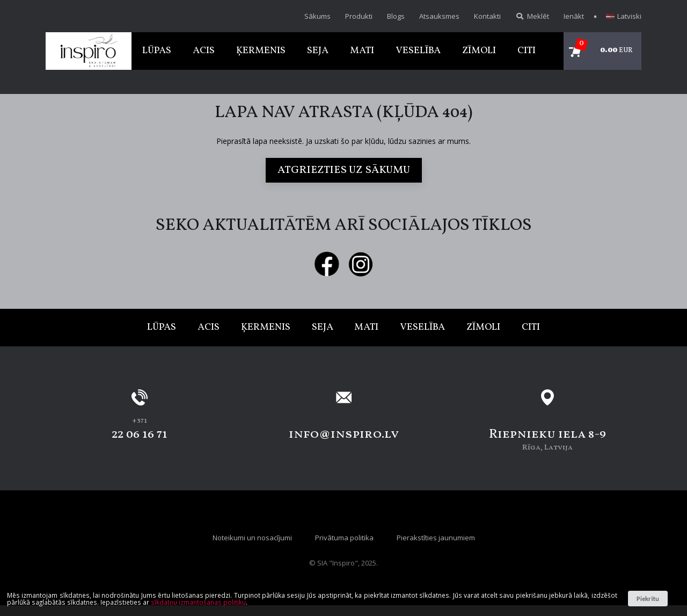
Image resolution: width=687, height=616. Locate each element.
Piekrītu (648, 599)
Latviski (624, 16)
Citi (527, 51)
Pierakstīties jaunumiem (436, 538)
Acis (204, 51)
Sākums (317, 16)
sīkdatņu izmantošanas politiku (198, 602)
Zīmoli (479, 51)
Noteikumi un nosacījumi (252, 538)
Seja (318, 51)
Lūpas (157, 51)
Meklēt (532, 16)
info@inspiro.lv (344, 434)
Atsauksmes (439, 16)
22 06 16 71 (140, 434)
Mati (362, 51)
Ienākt (574, 16)
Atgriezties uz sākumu (344, 170)
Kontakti (487, 16)
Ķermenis (261, 51)
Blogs (396, 16)
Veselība (418, 51)
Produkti (359, 16)
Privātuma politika (344, 538)
